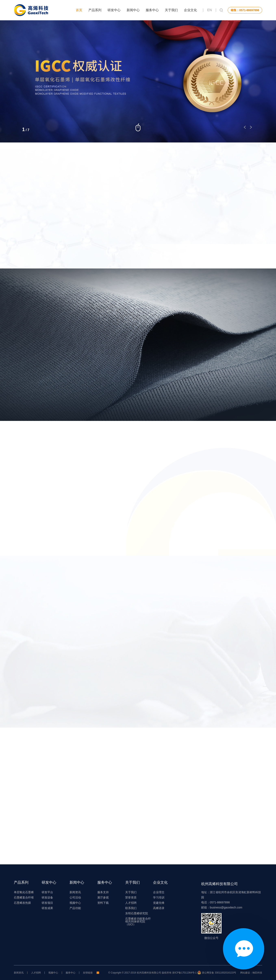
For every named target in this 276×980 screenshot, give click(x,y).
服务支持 (103, 892)
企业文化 (190, 10)
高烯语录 (159, 908)
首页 (79, 10)
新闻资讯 (75, 892)
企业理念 (159, 892)
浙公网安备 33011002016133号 (219, 973)
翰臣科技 (257, 973)
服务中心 (152, 10)
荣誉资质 (131, 897)
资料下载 (103, 903)
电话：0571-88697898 (215, 902)
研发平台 (47, 892)
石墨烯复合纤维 (24, 897)
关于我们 (171, 10)
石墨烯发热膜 (22, 903)
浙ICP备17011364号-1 (184, 973)
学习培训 (159, 897)
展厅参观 (103, 897)
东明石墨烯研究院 (137, 913)
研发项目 (47, 903)
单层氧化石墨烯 (24, 892)
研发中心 (114, 10)
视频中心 (75, 903)
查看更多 (136, 247)
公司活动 (75, 897)
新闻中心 (133, 10)
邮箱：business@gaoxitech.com (222, 907)
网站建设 (245, 973)
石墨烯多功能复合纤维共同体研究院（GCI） (138, 921)
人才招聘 (131, 903)
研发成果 (47, 908)
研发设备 (47, 897)
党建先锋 (159, 903)
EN (210, 10)
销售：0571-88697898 (245, 10)
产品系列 (95, 10)
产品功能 (75, 908)
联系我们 (131, 908)
